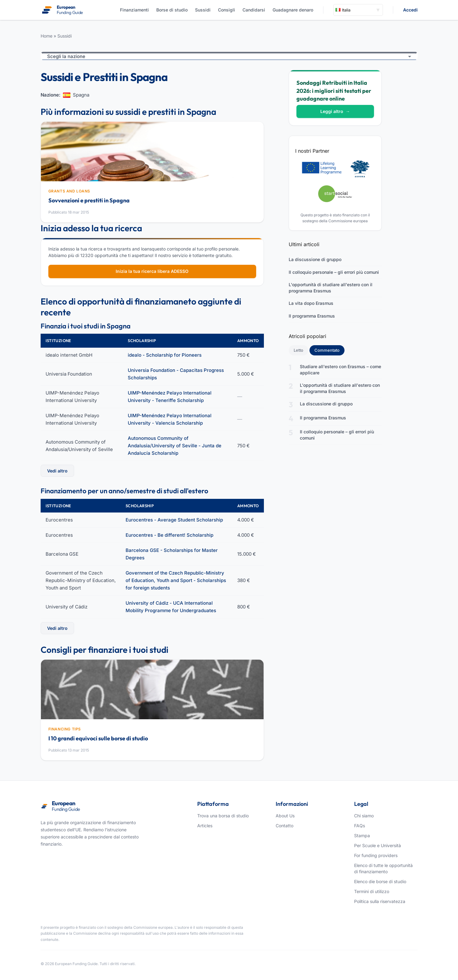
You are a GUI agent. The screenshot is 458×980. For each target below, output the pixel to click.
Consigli (227, 10)
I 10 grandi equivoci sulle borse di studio (98, 738)
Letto (298, 350)
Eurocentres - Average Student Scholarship (174, 520)
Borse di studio (172, 10)
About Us (285, 816)
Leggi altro (335, 111)
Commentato (329, 350)
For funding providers (376, 855)
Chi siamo (364, 816)
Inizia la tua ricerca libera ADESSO (152, 271)
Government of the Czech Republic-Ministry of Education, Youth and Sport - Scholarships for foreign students (176, 580)
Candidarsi (254, 10)
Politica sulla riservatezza (380, 901)
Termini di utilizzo (372, 891)
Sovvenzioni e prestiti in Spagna (89, 200)
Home (47, 36)
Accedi (410, 10)
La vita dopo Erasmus (311, 303)
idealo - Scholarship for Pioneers (165, 355)
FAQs (360, 826)
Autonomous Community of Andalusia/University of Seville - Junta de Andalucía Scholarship (175, 446)
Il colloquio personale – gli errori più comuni (334, 272)
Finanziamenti (134, 10)
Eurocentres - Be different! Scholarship (169, 535)
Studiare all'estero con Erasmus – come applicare (340, 370)
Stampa (362, 835)
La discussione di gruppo (315, 259)
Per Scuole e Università (378, 845)
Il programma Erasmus (312, 316)
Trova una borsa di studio (223, 816)
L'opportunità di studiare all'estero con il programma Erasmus (331, 288)
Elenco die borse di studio (380, 881)
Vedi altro (57, 471)
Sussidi (203, 10)
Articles (205, 826)
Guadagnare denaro (293, 10)
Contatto (285, 826)
